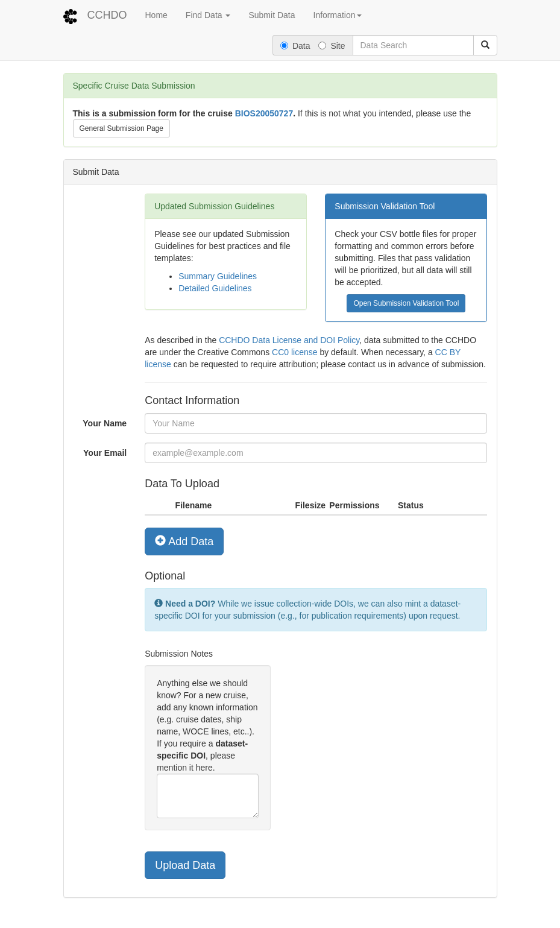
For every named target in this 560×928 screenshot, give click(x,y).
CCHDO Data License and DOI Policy (289, 340)
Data (295, 46)
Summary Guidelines (218, 276)
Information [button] (338, 15)
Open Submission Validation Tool (406, 303)
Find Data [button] (208, 15)
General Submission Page (121, 128)
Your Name (105, 423)
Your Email (105, 453)
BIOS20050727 (264, 113)
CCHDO (107, 15)
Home (156, 15)
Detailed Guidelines (215, 288)
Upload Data (185, 865)
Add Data (184, 541)
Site (332, 46)
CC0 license (294, 352)
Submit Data (272, 15)
